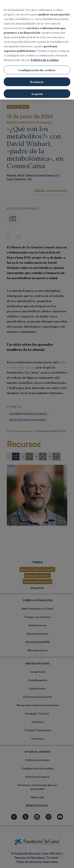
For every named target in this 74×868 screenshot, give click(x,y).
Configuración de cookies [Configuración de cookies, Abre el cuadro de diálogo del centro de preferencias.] (37, 65)
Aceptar (37, 89)
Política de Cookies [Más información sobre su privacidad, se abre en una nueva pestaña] (45, 55)
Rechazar (37, 77)
